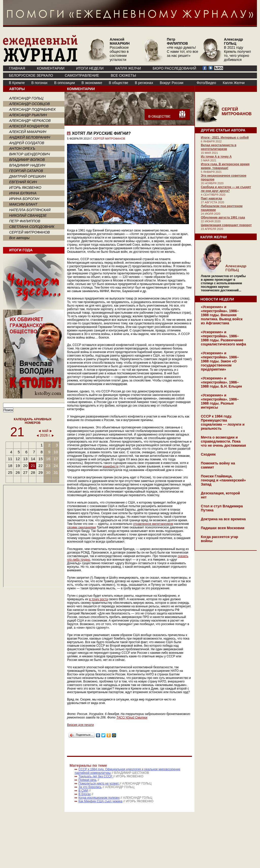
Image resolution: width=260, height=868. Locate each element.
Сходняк (208, 454)
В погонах (40, 83)
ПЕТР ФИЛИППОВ (25, 221)
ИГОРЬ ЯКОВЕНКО (25, 188)
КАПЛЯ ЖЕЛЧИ (128, 68)
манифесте (111, 466)
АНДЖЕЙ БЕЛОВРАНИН (30, 137)
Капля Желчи (234, 83)
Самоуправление (82, 75)
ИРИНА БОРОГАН (24, 199)
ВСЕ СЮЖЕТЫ (123, 75)
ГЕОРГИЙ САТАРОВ (26, 171)
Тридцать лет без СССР (96, 776)
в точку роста (99, 599)
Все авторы (19, 238)
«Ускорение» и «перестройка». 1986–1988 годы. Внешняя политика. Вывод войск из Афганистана (222, 315)
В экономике (92, 83)
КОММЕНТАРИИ (51, 68)
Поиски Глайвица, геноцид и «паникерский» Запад (223, 480)
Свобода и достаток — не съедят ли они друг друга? (226, 189)
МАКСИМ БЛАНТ (23, 204)
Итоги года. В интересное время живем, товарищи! (225, 166)
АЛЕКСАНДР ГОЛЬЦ (26, 98)
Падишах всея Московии (223, 528)
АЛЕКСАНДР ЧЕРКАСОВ (30, 121)
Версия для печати (80, 725)
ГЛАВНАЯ (17, 68)
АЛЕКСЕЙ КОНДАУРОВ (29, 126)
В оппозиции (64, 83)
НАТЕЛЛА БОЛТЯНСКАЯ (30, 210)
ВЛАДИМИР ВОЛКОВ (27, 160)
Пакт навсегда (212, 198)
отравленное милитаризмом (153, 524)
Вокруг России (172, 83)
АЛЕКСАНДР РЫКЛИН (28, 115)
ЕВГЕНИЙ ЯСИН (23, 182)
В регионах (144, 83)
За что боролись (90, 787)
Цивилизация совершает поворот (226, 225)
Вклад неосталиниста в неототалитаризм (219, 147)
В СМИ (83, 791)
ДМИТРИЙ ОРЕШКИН (27, 176)
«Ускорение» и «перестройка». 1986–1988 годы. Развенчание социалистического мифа (223, 338)
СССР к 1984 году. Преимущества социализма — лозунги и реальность (223, 422)
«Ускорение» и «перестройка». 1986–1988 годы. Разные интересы (220, 401)
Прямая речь (88, 780)
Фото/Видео (206, 83)
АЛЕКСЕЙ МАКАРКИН (28, 132)
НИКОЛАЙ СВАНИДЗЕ (28, 215)
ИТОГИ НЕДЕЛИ (90, 68)
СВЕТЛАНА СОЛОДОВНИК (32, 227)
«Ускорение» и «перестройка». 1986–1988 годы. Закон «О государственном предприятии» (220, 361)
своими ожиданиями (82, 527)
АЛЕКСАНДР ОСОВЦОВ (29, 104)
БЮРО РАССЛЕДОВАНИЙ (174, 68)
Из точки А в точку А (216, 157)
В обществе (118, 83)
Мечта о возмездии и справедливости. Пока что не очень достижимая (223, 441)
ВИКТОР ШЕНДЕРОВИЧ (30, 154)
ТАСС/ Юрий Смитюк (132, 717)
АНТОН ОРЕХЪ (22, 148)
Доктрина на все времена (223, 519)
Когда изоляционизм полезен (99, 798)
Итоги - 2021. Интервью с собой (225, 138)
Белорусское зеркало (31, 75)
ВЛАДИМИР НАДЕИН (27, 165)
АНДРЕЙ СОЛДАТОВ (27, 143)
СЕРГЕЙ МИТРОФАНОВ (29, 232)
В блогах (85, 794)
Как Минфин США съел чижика (100, 801)
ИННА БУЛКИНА (23, 193)
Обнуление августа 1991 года (223, 218)
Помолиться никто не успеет (99, 783)
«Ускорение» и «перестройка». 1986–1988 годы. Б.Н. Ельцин (221, 382)
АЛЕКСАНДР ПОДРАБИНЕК (32, 109)
